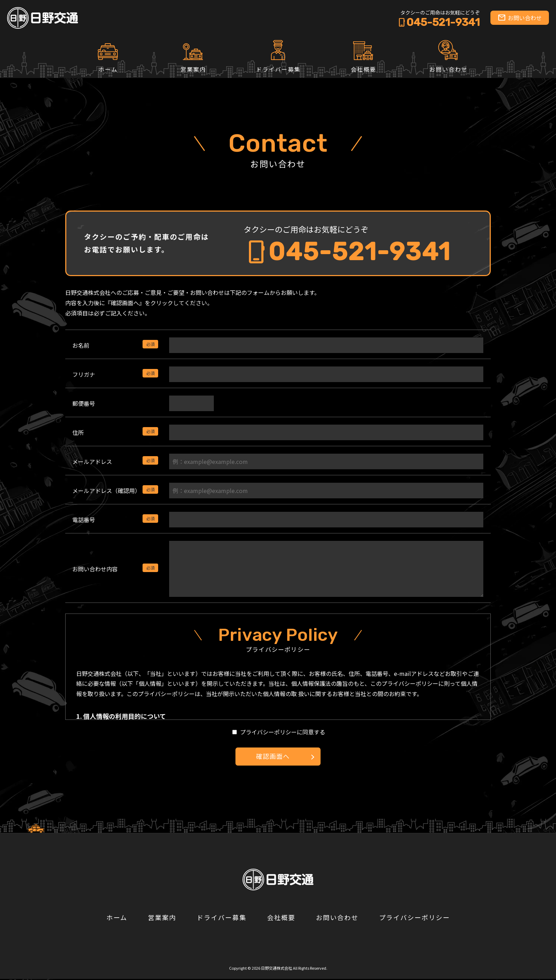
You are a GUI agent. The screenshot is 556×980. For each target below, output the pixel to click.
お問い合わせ (520, 18)
